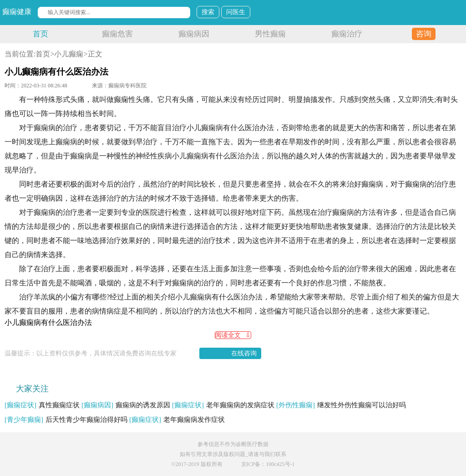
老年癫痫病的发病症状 (223, 405)
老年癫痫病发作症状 (177, 420)
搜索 (208, 12)
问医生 (236, 12)
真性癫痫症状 (42, 405)
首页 (41, 34)
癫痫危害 (117, 34)
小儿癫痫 (69, 54)
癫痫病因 (194, 34)
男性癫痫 (270, 34)
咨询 (424, 34)
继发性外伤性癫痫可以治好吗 (341, 405)
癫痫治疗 (347, 34)
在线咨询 (244, 353)
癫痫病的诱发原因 (126, 405)
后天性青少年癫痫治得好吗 (66, 420)
